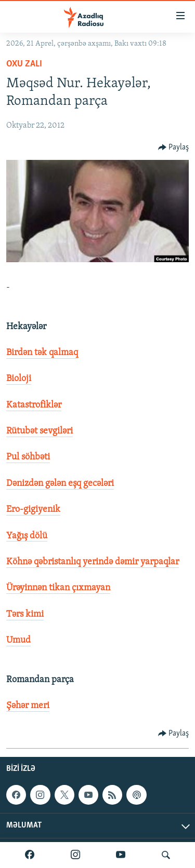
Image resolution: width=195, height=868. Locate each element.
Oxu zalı (24, 64)
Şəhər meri (28, 706)
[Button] (174, 147)
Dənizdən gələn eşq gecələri (60, 484)
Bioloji (19, 379)
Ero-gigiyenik (33, 510)
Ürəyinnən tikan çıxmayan (58, 588)
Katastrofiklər (34, 405)
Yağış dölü (27, 536)
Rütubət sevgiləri (40, 431)
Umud (18, 640)
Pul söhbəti (28, 457)
